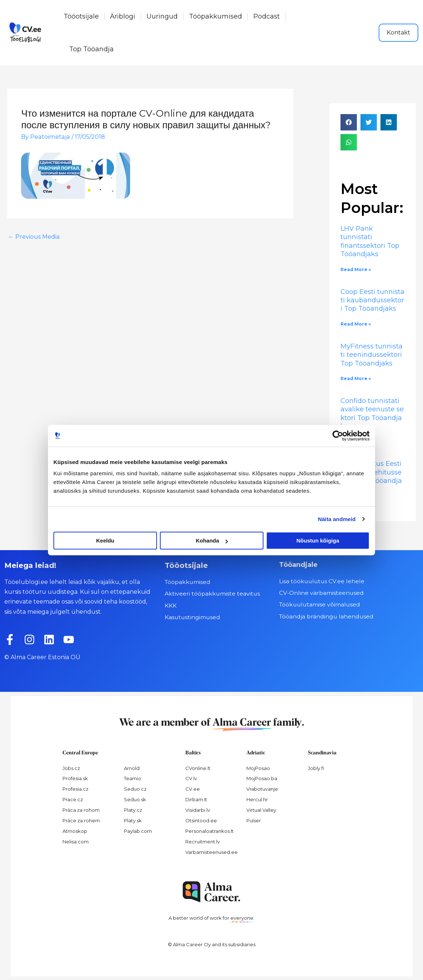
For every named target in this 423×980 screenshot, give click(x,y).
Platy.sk (133, 820)
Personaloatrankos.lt (210, 831)
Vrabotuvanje (262, 789)
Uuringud (162, 16)
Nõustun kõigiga (318, 541)
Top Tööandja (91, 49)
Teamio (133, 778)
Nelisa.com (76, 842)
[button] (349, 122)
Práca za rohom (81, 810)
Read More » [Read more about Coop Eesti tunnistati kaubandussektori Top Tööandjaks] (356, 324)
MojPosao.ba (262, 778)
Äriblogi (123, 16)
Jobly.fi (316, 768)
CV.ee (193, 789)
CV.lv (191, 778)
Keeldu (105, 541)
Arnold (132, 768)
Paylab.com (138, 831)
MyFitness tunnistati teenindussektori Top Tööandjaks (372, 355)
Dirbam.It (196, 799)
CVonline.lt (198, 768)
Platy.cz (133, 810)
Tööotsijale (81, 16)
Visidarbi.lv (198, 810)
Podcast (267, 16)
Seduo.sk (135, 799)
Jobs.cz (71, 768)
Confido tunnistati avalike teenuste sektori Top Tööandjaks (372, 414)
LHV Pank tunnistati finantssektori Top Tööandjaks (370, 241)
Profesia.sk (75, 778)
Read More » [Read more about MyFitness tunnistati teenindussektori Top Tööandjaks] (356, 378)
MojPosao (258, 768)
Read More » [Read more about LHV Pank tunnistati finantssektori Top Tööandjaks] (356, 269)
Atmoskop (75, 831)
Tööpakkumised (215, 16)
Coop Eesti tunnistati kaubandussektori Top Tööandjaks (372, 300)
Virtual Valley (261, 810)
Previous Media (34, 237)
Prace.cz (73, 799)
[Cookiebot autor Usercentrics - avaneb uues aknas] (338, 436)
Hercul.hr (257, 799)
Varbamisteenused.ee (211, 852)
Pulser (254, 820)
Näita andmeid (337, 519)
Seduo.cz (135, 789)
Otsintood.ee (201, 820)
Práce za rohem (81, 820)
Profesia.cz (75, 789)
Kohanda (212, 541)
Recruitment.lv (203, 842)
